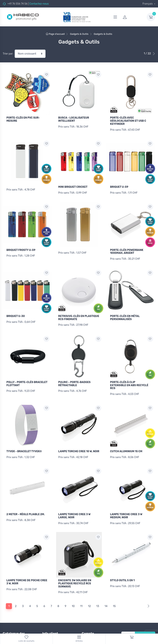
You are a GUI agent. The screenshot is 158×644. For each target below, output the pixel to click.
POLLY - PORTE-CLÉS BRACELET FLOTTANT (27, 380)
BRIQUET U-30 (16, 313)
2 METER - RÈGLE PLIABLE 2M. (26, 508)
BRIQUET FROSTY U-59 (21, 248)
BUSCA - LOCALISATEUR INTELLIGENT (74, 119)
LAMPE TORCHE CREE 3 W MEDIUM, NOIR (126, 510)
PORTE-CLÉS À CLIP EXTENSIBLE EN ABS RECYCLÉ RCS (129, 381)
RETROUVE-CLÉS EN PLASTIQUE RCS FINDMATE (79, 315)
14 (106, 598)
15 (114, 598)
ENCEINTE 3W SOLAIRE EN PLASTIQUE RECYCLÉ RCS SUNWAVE (75, 576)
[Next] (148, 598)
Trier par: (8, 54)
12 (89, 598)
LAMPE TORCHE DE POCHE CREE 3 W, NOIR (27, 575)
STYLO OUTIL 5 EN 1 (122, 573)
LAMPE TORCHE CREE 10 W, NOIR (79, 446)
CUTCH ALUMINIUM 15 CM (126, 446)
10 (73, 598)
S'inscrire (145, 627)
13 (98, 598)
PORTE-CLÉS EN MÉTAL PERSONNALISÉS (125, 315)
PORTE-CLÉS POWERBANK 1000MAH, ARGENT (127, 249)
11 (81, 598)
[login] (132, 17)
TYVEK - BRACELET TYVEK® (24, 446)
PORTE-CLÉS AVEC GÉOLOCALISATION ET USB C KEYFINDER (128, 121)
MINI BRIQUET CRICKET (73, 186)
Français (148, 4)
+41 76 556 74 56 (17, 4)
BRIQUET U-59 (119, 186)
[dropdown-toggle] (151, 17)
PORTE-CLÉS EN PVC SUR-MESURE (23, 119)
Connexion (88, 632)
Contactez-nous (39, 4)
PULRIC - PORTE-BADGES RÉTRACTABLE (74, 380)
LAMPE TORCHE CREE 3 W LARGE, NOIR (74, 510)
